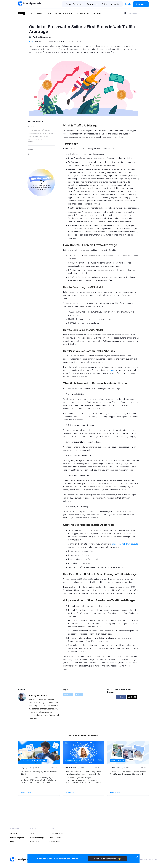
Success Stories (82, 13)
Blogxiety (97, 13)
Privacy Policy (55, 838)
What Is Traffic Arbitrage (35, 127)
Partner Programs (74, 4)
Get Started (141, 4)
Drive (104, 4)
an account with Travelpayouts (125, 544)
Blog (12, 841)
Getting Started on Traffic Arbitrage (38, 137)
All (32, 13)
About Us (115, 4)
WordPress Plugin (37, 838)
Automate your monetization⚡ (107, 859)
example (112, 370)
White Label (35, 841)
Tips (47, 13)
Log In (128, 4)
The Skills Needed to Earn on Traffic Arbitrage (41, 133)
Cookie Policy (55, 841)
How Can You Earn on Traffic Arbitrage (39, 130)
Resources (93, 4)
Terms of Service (56, 834)
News (39, 13)
